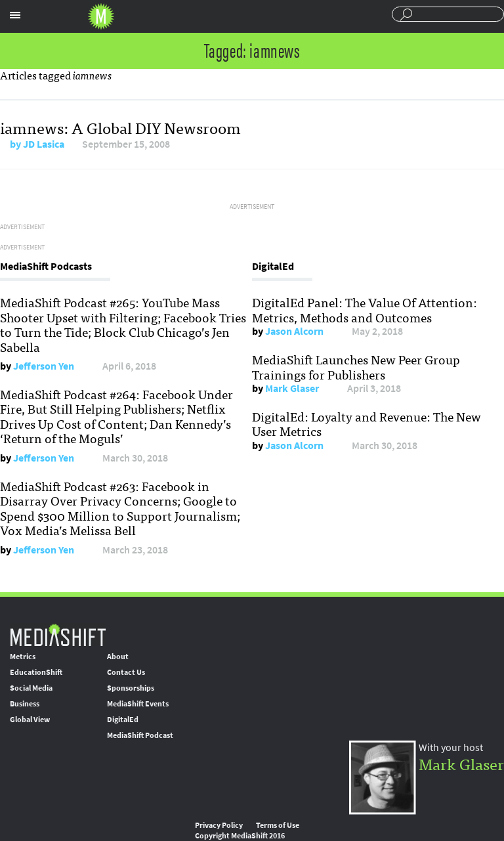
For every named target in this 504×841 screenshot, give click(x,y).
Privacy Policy (219, 825)
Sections (15, 15)
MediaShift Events (138, 704)
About (118, 657)
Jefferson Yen (44, 366)
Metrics (23, 657)
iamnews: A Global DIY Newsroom (120, 127)
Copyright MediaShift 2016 (240, 836)
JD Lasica (44, 144)
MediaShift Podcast (140, 735)
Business (25, 704)
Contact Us (126, 672)
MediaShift (58, 635)
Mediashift (101, 16)
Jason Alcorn (294, 331)
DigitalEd (123, 720)
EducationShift (36, 672)
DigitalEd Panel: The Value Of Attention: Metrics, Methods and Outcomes (365, 309)
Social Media (31, 688)
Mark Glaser (292, 388)
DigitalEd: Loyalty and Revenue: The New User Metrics (367, 423)
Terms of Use (278, 825)
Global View (30, 720)
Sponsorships (131, 688)
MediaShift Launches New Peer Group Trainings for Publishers (356, 366)
